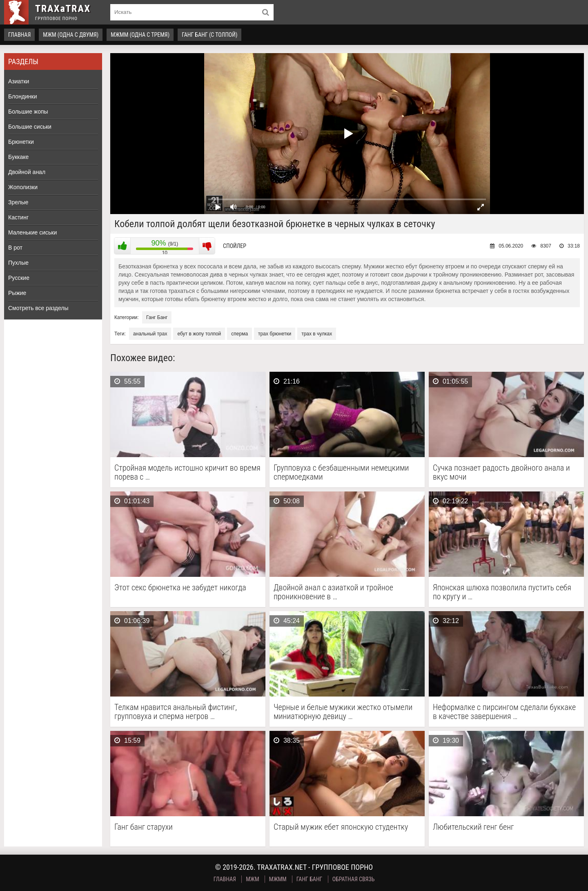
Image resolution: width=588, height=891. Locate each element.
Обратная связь (354, 879)
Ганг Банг (157, 317)
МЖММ (278, 879)
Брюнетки (21, 142)
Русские (19, 278)
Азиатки (19, 81)
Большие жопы (28, 112)
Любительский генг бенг (473, 827)
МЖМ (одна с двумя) (71, 35)
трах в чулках (317, 334)
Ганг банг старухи (144, 827)
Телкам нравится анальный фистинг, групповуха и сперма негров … (176, 712)
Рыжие (17, 293)
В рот (15, 248)
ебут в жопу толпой (199, 334)
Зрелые (18, 202)
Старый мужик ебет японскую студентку (341, 827)
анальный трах (150, 334)
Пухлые (18, 263)
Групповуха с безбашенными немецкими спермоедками (341, 472)
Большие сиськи (30, 127)
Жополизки (23, 187)
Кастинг (18, 217)
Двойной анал (27, 172)
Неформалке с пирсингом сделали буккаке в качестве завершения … (504, 712)
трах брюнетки (275, 334)
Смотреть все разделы (38, 308)
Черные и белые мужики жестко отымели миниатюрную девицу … (343, 712)
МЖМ (252, 879)
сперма (239, 334)
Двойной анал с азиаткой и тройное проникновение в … (333, 592)
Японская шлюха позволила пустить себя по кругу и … (502, 592)
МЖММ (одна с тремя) (140, 35)
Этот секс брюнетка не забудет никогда (180, 588)
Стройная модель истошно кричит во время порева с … (187, 472)
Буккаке (18, 157)
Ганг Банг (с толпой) (209, 35)
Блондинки (23, 96)
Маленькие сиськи (32, 232)
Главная (19, 35)
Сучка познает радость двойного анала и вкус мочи (501, 472)
